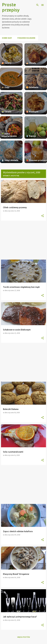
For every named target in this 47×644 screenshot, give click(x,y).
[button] (42, 216)
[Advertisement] (23, 240)
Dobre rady (7, 38)
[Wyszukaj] (37, 5)
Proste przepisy (11, 7)
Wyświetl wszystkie (11, 176)
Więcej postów (24, 637)
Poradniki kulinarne (26, 38)
